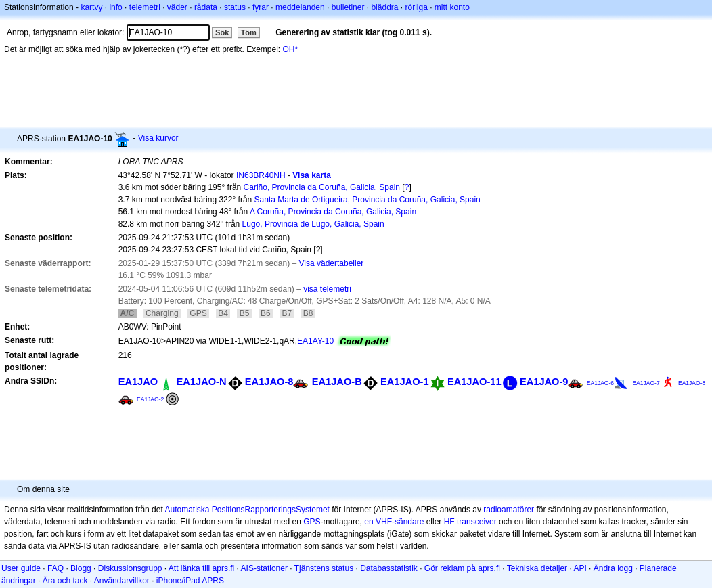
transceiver (477, 522)
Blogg (81, 568)
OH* (291, 49)
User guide (21, 568)
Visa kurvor (158, 138)
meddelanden (300, 7)
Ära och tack (65, 581)
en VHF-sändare (394, 522)
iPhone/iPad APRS (190, 581)
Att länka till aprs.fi (201, 568)
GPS (312, 522)
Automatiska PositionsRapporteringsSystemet (247, 510)
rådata (206, 7)
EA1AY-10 (315, 341)
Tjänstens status (324, 568)
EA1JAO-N (202, 382)
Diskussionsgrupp (130, 568)
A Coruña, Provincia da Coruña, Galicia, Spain (333, 212)
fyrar (261, 7)
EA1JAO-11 (474, 382)
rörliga (416, 7)
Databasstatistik (389, 568)
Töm (249, 32)
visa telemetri (327, 289)
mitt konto (452, 7)
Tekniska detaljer (537, 568)
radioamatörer (509, 510)
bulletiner (348, 7)
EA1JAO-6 (600, 383)
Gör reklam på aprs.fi (462, 568)
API (580, 568)
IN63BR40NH (261, 175)
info (115, 7)
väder (177, 7)
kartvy (91, 7)
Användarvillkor (122, 581)
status (235, 7)
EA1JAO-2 (150, 399)
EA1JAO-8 (269, 382)
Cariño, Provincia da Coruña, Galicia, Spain (322, 187)
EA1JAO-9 (544, 382)
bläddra (384, 7)
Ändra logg (613, 568)
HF (449, 522)
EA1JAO (138, 382)
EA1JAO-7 (646, 383)
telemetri (145, 7)
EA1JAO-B (337, 382)
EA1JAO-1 (405, 382)
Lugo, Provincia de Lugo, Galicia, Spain (313, 224)
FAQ (55, 568)
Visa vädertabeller (332, 263)
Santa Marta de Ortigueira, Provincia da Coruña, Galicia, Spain (368, 200)
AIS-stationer (264, 568)
